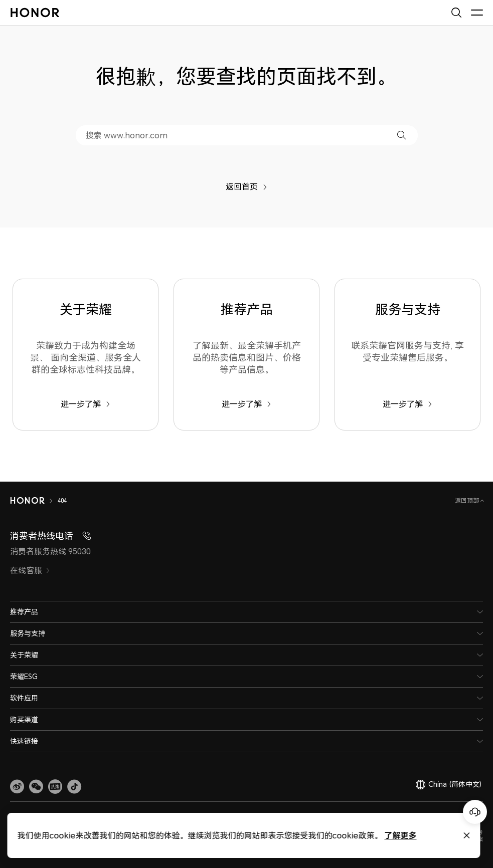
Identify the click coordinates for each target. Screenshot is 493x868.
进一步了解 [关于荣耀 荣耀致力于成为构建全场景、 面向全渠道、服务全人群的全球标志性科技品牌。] (86, 404)
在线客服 (30, 570)
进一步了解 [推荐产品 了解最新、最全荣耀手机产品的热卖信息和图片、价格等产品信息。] (246, 404)
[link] (17, 787)
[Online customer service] (475, 812)
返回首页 (246, 186)
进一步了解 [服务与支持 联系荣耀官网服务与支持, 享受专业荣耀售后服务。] (407, 404)
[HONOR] (34, 501)
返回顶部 (468, 500)
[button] (401, 135)
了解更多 (252, 835)
